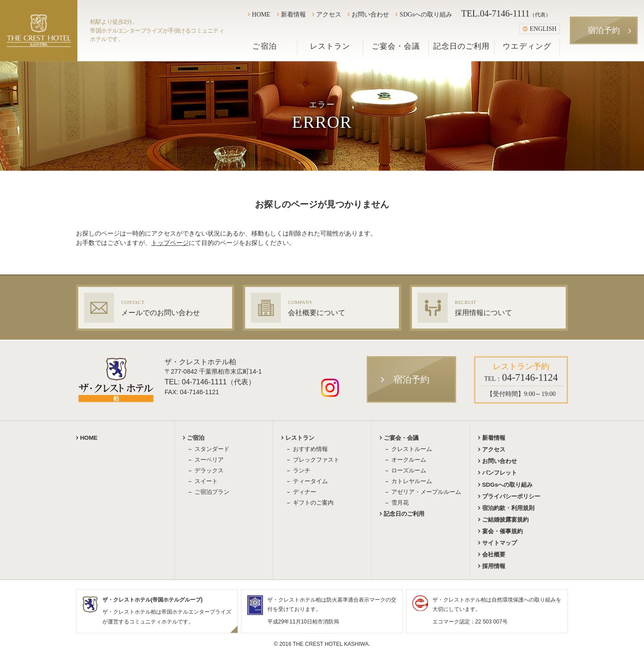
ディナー (305, 492)
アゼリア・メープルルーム (426, 492)
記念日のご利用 (462, 46)
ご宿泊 (264, 46)
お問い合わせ (370, 14)
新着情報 (293, 14)
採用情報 (494, 566)
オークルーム (409, 460)
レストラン (330, 46)
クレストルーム (412, 449)
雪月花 (400, 503)
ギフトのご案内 (313, 503)
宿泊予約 (604, 30)
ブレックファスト (316, 460)
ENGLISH (540, 29)
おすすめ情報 (310, 449)
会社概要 (494, 554)
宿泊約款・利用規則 (508, 508)
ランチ (302, 470)
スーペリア (209, 460)
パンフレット (500, 473)
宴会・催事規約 (502, 531)
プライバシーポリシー (511, 496)
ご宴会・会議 (396, 46)
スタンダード (212, 449)
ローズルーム (409, 470)
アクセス (329, 14)
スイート (206, 481)
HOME (261, 14)
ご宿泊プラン (212, 492)
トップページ (170, 243)
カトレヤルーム (412, 481)
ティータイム (310, 481)
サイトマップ (500, 543)
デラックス (209, 470)
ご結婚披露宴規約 (505, 520)
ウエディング (527, 46)
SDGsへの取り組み (426, 14)
